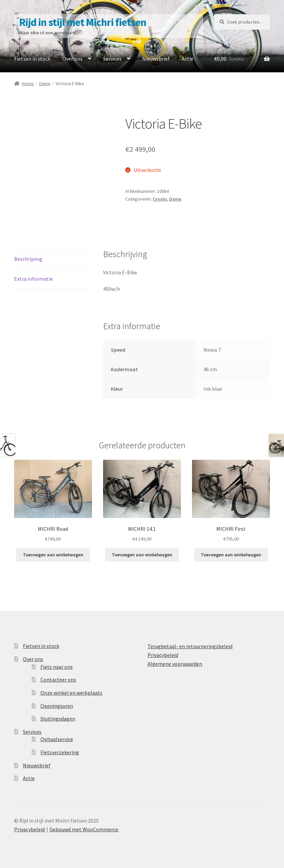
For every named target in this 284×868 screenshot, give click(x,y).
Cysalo (160, 199)
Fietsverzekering (60, 752)
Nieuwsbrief (156, 59)
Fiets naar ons (57, 667)
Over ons (72, 59)
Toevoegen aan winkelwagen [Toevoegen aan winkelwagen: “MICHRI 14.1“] (142, 555)
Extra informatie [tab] (34, 279)
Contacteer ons (58, 680)
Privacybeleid (163, 655)
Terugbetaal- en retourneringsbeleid (190, 646)
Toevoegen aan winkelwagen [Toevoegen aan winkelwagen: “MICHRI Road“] (53, 555)
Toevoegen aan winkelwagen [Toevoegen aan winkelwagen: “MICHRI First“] (231, 555)
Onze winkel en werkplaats (71, 693)
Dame (45, 83)
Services (112, 59)
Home (28, 83)
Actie (187, 59)
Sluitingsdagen (58, 719)
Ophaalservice (57, 739)
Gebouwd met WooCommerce (84, 829)
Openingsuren (57, 706)
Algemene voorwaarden (175, 664)
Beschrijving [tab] (28, 259)
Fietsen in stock (32, 59)
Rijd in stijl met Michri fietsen (83, 22)
